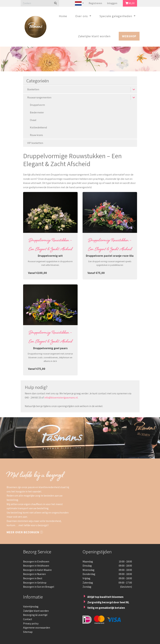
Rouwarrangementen (39, 97)
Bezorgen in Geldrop (35, 583)
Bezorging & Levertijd (35, 615)
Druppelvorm (37, 105)
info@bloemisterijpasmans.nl (61, 398)
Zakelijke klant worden (94, 36)
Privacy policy (31, 623)
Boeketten (33, 89)
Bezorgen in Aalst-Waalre (37, 570)
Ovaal (33, 120)
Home (63, 16)
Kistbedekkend (38, 127)
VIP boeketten (35, 143)
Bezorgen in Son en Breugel (39, 587)
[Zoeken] (36, 3)
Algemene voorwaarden (37, 628)
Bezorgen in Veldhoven (36, 566)
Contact (28, 619)
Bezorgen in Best (33, 578)
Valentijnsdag (31, 607)
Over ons (82, 16)
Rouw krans (36, 135)
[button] (134, 89)
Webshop (129, 36)
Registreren (95, 3)
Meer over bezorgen (25, 532)
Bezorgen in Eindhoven (36, 562)
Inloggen (112, 3)
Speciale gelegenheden (116, 16)
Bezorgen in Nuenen (34, 574)
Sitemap (28, 632)
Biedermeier (37, 112)
